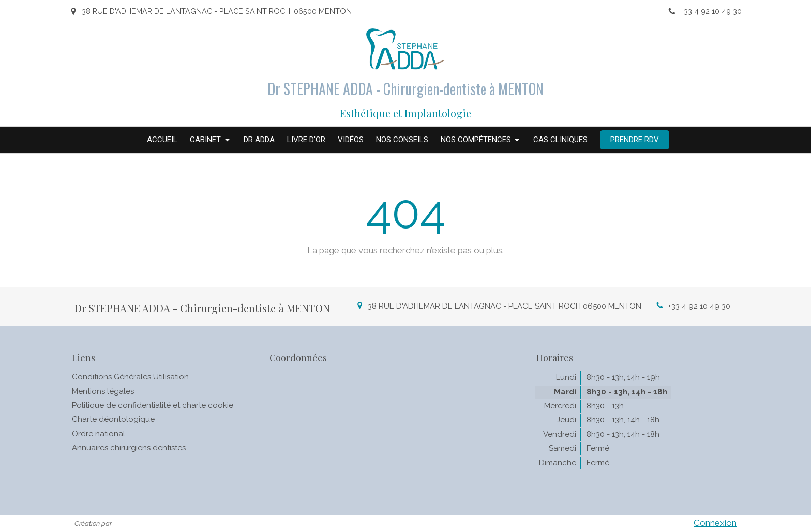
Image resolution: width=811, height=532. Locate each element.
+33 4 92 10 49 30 (699, 306)
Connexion (715, 523)
